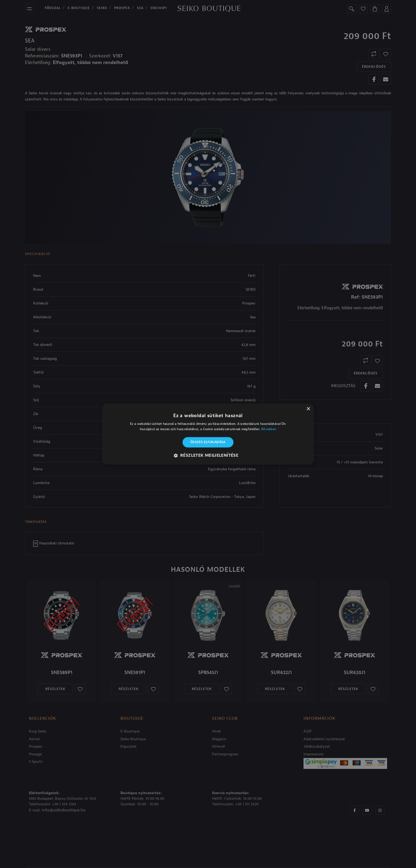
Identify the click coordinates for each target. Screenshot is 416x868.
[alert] (208, 434)
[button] (208, 455)
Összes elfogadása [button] (208, 442)
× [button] (308, 409)
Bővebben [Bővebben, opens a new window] (269, 429)
